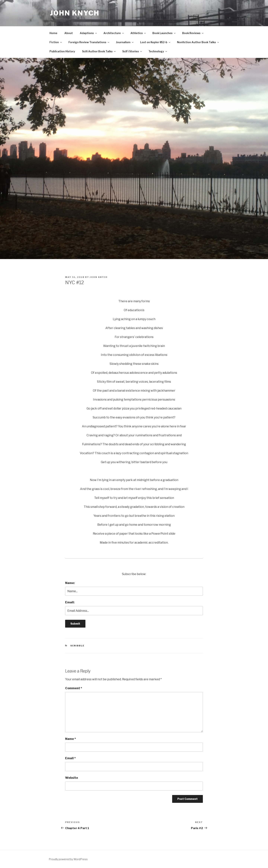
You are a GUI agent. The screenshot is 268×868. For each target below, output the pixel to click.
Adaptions (89, 33)
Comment (74, 688)
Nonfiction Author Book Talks (198, 42)
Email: (70, 602)
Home (53, 33)
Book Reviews (193, 33)
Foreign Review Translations (89, 42)
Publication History (62, 51)
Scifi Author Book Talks (99, 51)
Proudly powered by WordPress (68, 859)
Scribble (78, 646)
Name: (70, 583)
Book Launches (164, 33)
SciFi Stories (132, 51)
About (69, 33)
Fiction (56, 42)
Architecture (114, 33)
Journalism (125, 42)
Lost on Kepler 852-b (155, 42)
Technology (158, 51)
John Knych (75, 13)
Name (71, 739)
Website (72, 778)
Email (70, 758)
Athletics (138, 33)
